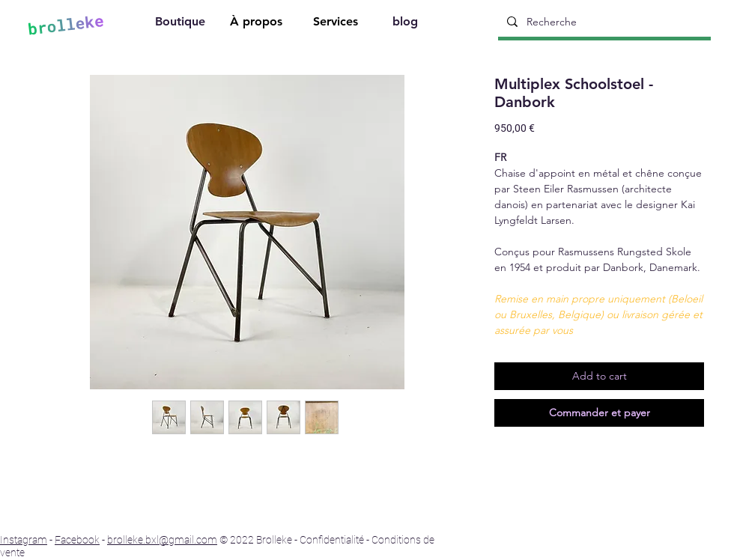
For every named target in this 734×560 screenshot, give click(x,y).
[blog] (407, 24)
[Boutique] (181, 24)
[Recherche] (603, 22)
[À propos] (258, 24)
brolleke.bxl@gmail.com (162, 540)
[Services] (337, 24)
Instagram (24, 540)
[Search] (724, 23)
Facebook (77, 540)
